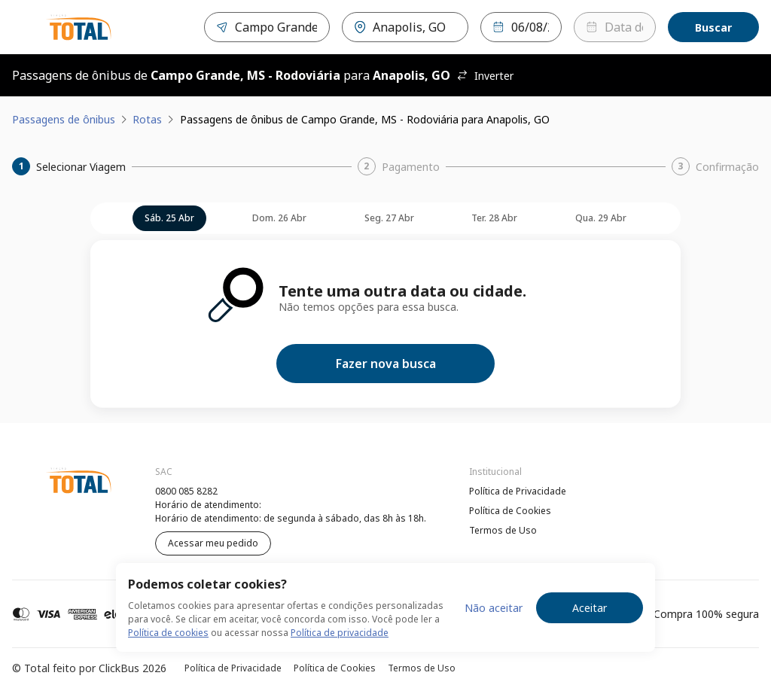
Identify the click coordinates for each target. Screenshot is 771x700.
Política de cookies (168, 633)
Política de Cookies (510, 511)
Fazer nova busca (386, 364)
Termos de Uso (503, 530)
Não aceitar (494, 608)
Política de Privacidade (518, 491)
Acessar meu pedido (213, 543)
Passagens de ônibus (64, 119)
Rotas (147, 119)
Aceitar (590, 608)
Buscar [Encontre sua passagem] (713, 27)
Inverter (485, 76)
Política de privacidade (340, 633)
